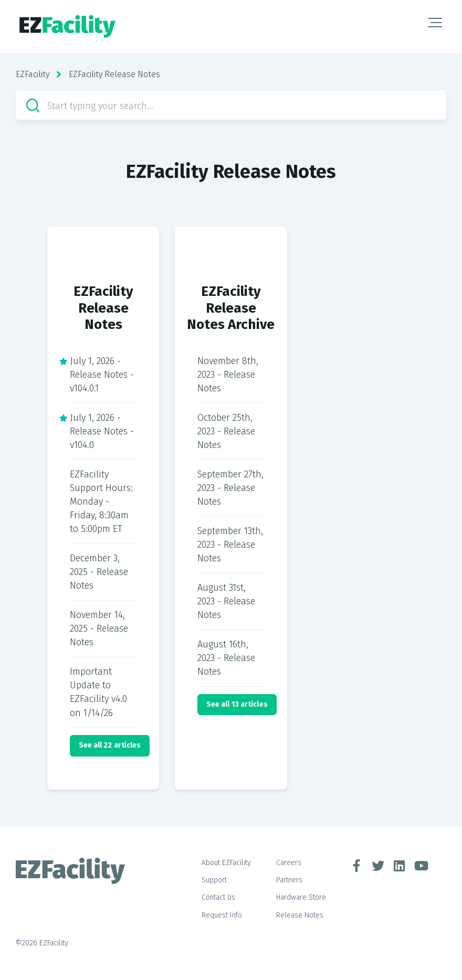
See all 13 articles (237, 704)
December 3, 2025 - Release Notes (99, 572)
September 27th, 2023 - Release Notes (230, 488)
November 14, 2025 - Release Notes (99, 629)
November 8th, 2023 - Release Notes (228, 375)
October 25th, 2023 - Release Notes (226, 431)
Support (214, 880)
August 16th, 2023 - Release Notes (226, 658)
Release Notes (300, 915)
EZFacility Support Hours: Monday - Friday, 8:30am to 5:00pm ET (101, 502)
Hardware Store (301, 897)
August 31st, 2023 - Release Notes (226, 601)
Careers (289, 863)
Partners (289, 880)
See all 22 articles (110, 745)
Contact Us (218, 897)
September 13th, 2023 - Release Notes (230, 545)
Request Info (222, 915)
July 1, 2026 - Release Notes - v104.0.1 (102, 375)
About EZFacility (226, 863)
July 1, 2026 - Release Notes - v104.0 (102, 431)
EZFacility (33, 74)
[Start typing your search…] (231, 105)
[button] (435, 23)
